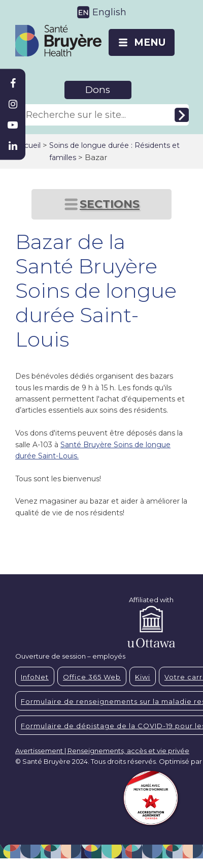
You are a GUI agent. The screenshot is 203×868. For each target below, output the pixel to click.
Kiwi (143, 677)
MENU (150, 42)
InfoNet (35, 677)
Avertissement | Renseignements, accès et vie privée (102, 751)
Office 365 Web (92, 677)
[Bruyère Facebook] (13, 83)
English (109, 12)
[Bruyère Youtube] (13, 125)
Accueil (28, 145)
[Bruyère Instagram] (13, 104)
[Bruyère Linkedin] (13, 146)
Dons (98, 90)
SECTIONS (110, 204)
